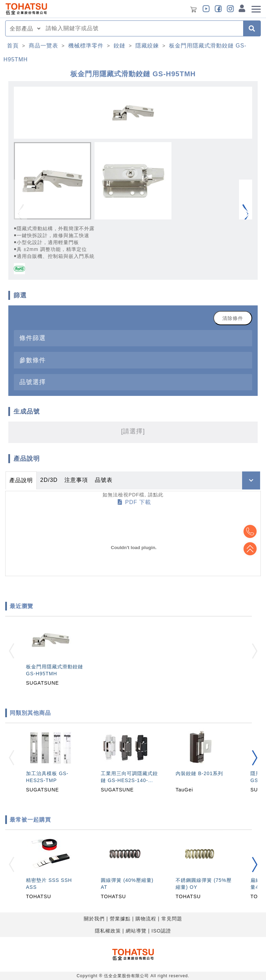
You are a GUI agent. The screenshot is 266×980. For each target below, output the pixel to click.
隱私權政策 (108, 931)
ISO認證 (161, 931)
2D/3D (49, 480)
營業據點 (120, 919)
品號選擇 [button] (33, 382)
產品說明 (21, 480)
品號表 (104, 480)
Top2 (249, 531)
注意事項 (76, 480)
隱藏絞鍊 (147, 46)
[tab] (133, 338)
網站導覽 (136, 931)
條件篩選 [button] (33, 338)
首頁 (13, 46)
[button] (246, 214)
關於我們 (94, 919)
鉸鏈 (119, 46)
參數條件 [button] (33, 360)
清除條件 (233, 318)
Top (249, 549)
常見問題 (172, 919)
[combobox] (142, 28)
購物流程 (146, 919)
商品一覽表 (43, 46)
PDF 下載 (134, 502)
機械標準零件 (86, 46)
